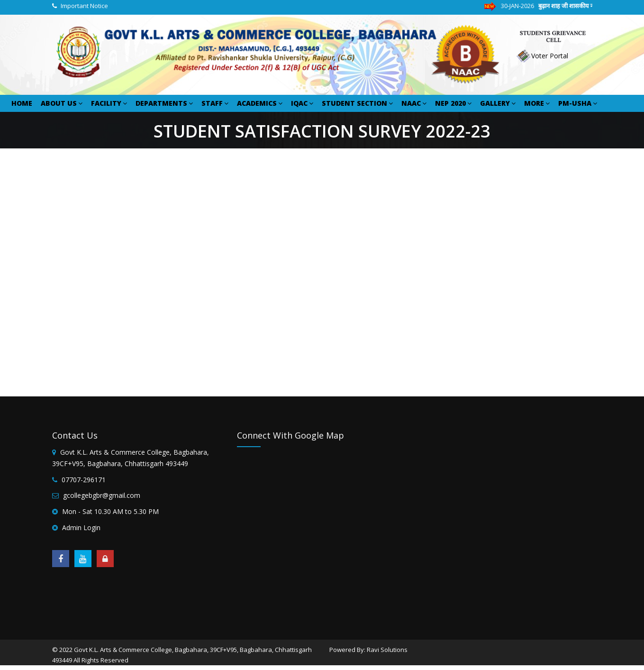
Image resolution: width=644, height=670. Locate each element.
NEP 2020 (453, 103)
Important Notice (84, 6)
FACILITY (109, 103)
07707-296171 (84, 480)
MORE (537, 103)
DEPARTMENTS (164, 103)
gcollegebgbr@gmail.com (102, 495)
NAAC (414, 103)
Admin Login (81, 528)
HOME (22, 103)
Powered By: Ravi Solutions (368, 650)
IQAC (302, 103)
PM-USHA (578, 103)
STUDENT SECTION (357, 103)
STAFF (215, 103)
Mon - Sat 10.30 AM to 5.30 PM (110, 511)
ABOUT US (62, 103)
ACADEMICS (260, 103)
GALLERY (498, 103)
